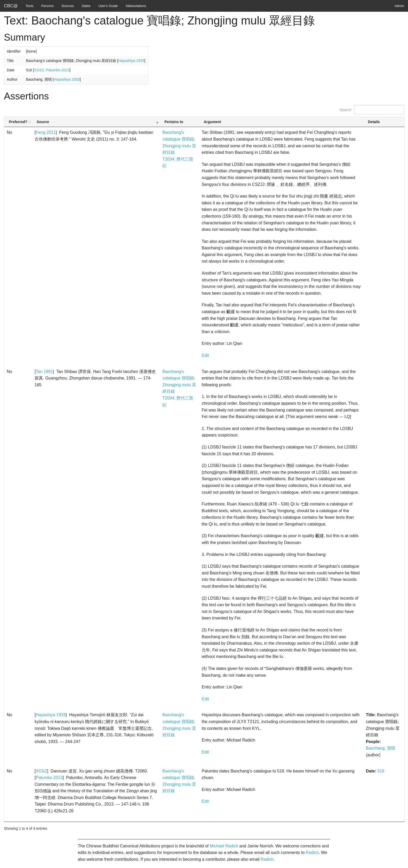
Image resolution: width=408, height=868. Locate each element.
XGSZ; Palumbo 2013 (52, 70)
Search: (372, 110)
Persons (48, 6)
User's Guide (108, 6)
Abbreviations (136, 6)
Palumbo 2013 (49, 778)
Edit (205, 355)
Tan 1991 (44, 372)
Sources (68, 6)
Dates (86, 6)
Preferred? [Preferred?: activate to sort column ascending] (18, 122)
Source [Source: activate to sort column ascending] (43, 122)
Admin (399, 6)
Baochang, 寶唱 (381, 748)
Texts (29, 6)
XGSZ (41, 771)
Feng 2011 (46, 132)
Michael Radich (224, 846)
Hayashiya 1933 (131, 61)
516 (381, 771)
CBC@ (11, 6)
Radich (312, 853)
